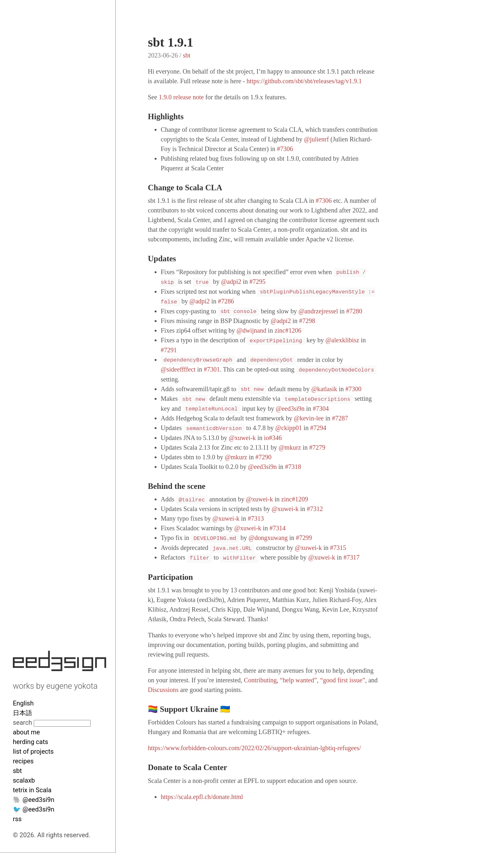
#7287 (340, 418)
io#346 (273, 438)
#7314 (277, 528)
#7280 (354, 311)
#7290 (264, 457)
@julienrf (316, 139)
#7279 (317, 447)
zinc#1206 (288, 330)
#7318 (293, 467)
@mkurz (290, 447)
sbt (17, 771)
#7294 (318, 428)
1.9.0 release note (181, 97)
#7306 (285, 149)
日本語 (22, 713)
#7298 (307, 321)
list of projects (33, 751)
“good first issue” (343, 680)
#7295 (257, 282)
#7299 (304, 538)
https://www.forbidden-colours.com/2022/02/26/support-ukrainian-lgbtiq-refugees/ (254, 748)
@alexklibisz (342, 340)
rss (17, 819)
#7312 (315, 509)
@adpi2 (231, 282)
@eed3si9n (290, 409)
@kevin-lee (309, 418)
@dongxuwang (268, 538)
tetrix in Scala (32, 790)
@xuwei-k (242, 438)
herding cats (31, 742)
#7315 (338, 548)
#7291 (169, 350)
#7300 (354, 389)
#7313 (256, 518)
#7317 (351, 557)
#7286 (226, 301)
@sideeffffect (178, 369)
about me (26, 732)
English (23, 703)
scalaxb (24, 780)
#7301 (212, 369)
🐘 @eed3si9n (34, 800)
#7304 (321, 409)
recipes (23, 761)
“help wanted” (298, 680)
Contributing (260, 680)
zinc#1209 (295, 499)
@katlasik (324, 389)
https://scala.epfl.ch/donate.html (202, 797)
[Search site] (62, 723)
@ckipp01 (289, 428)
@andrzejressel (318, 311)
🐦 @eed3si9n (34, 809)
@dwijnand (252, 330)
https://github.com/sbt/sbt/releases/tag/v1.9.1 (304, 81)
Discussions (163, 690)
